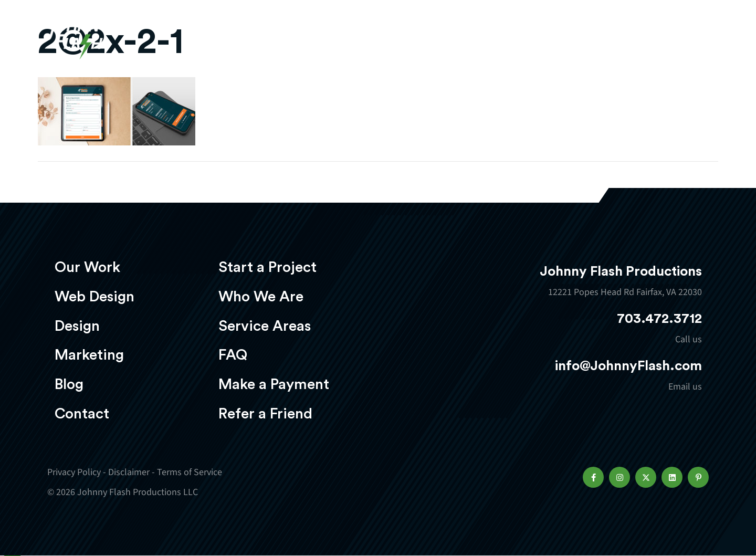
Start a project (647, 41)
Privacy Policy (74, 472)
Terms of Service (190, 472)
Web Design (370, 40)
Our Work (293, 40)
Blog (69, 384)
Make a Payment (274, 384)
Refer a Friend (265, 414)
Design (439, 40)
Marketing (507, 40)
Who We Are (261, 297)
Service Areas (265, 326)
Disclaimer (129, 472)
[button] (593, 477)
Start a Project (267, 267)
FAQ (233, 355)
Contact (82, 414)
